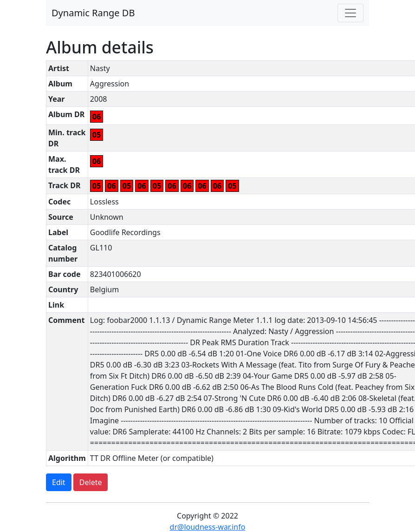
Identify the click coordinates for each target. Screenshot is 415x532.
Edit (59, 482)
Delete (91, 482)
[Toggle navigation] (350, 13)
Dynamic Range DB (93, 13)
